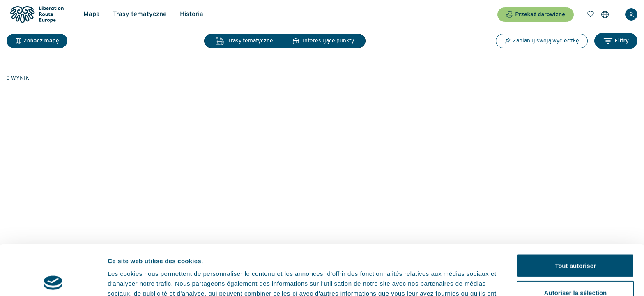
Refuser (575, 269)
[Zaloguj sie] (631, 14)
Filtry (616, 41)
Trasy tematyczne (140, 14)
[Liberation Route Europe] (37, 15)
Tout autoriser (575, 215)
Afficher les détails (452, 280)
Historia (192, 14)
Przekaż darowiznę (536, 14)
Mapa (92, 14)
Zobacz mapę (37, 41)
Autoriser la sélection (576, 242)
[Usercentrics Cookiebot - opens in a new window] (53, 280)
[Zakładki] (591, 14)
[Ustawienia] (605, 14)
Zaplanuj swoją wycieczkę (542, 41)
